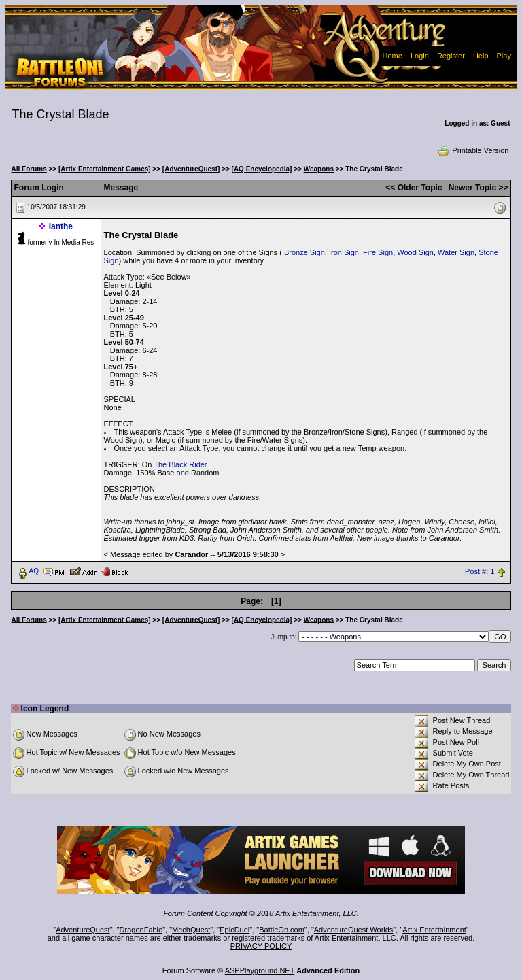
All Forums (29, 169)
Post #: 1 (480, 571)
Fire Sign (378, 252)
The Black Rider (180, 464)
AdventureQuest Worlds (354, 930)
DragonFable (141, 930)
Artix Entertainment (434, 930)
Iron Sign (344, 252)
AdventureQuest (83, 930)
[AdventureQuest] (191, 169)
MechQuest (191, 930)
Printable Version (473, 150)
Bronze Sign (304, 252)
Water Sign (456, 252)
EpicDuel (234, 930)
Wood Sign (415, 252)
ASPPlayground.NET (260, 970)
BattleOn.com (282, 930)
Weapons (319, 169)
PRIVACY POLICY (261, 946)
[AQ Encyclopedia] (262, 169)
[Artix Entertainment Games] (105, 169)
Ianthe (61, 226)
